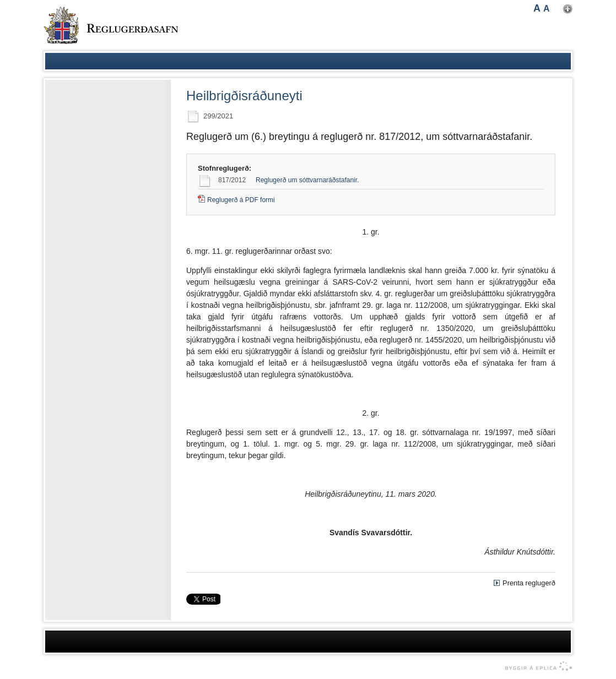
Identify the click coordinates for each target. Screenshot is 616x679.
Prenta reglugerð (529, 583)
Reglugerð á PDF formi (241, 200)
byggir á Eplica (536, 666)
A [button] (537, 8)
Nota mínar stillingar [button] (568, 9)
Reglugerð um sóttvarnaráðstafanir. (307, 180)
